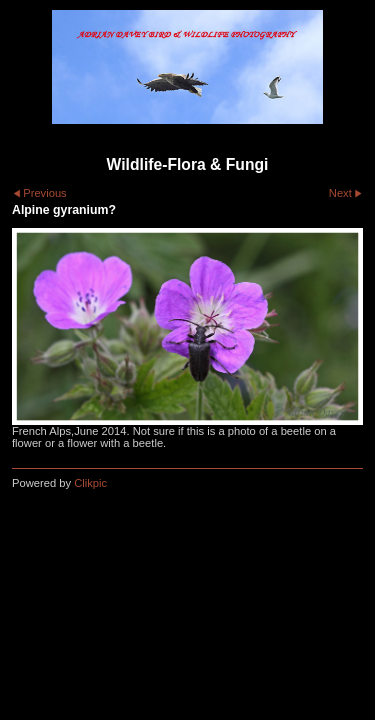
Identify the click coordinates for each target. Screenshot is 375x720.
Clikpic (90, 483)
